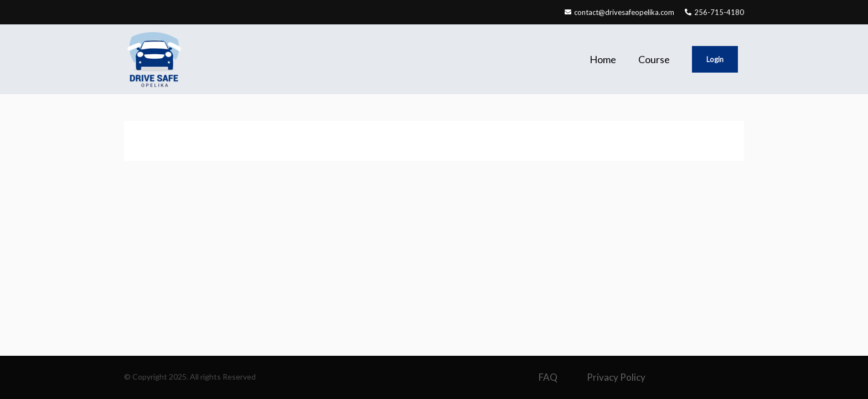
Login (715, 59)
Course (654, 59)
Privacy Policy (616, 377)
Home (603, 59)
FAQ (548, 377)
